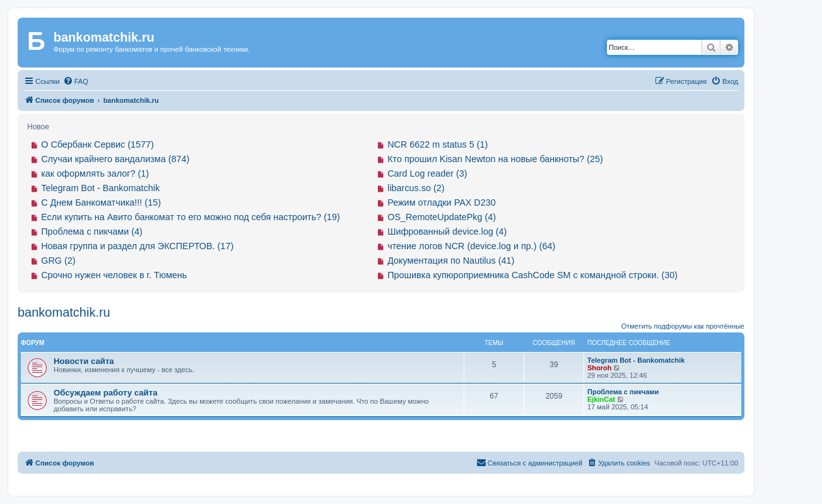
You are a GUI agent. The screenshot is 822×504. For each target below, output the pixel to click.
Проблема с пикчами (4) (92, 231)
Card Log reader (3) (427, 173)
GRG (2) (58, 261)
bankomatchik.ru (64, 312)
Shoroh (600, 368)
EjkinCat (601, 399)
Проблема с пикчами (623, 392)
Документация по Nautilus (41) (451, 261)
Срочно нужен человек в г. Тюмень (114, 275)
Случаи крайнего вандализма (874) (115, 159)
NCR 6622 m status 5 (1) (437, 144)
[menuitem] (76, 81)
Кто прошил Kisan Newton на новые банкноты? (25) (495, 159)
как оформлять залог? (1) (95, 173)
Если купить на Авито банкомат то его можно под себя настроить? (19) (191, 217)
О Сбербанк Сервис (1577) (97, 144)
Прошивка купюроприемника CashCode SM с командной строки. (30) (532, 275)
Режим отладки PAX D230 (442, 202)
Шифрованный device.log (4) (447, 231)
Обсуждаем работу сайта (105, 393)
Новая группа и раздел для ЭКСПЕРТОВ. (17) (137, 246)
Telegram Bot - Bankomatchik (100, 188)
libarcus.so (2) (416, 188)
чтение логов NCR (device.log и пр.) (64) (471, 246)
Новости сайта (84, 361)
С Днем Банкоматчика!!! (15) (101, 202)
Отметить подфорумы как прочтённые (683, 326)
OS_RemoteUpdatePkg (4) (442, 217)
